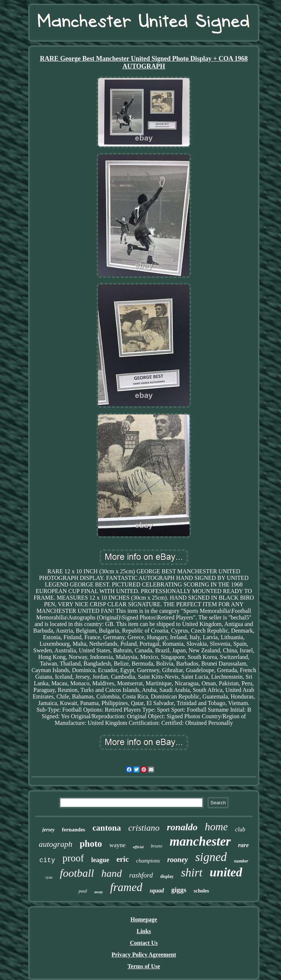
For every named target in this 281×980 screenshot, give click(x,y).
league (100, 860)
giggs (179, 890)
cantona (107, 828)
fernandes (73, 830)
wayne (117, 845)
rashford (141, 875)
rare (243, 845)
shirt (192, 872)
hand (112, 873)
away (99, 892)
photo (91, 844)
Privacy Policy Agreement (144, 955)
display (167, 876)
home (216, 827)
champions (148, 861)
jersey (48, 830)
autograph (56, 844)
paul (83, 891)
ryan (49, 877)
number (241, 861)
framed (126, 887)
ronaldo (182, 827)
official (138, 847)
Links (144, 931)
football (77, 873)
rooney (178, 860)
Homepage (144, 919)
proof (73, 858)
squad (157, 890)
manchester (200, 841)
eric (123, 859)
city (47, 860)
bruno (156, 846)
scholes (201, 891)
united (226, 872)
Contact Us (144, 943)
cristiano (144, 828)
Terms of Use (144, 966)
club (240, 829)
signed (211, 857)
